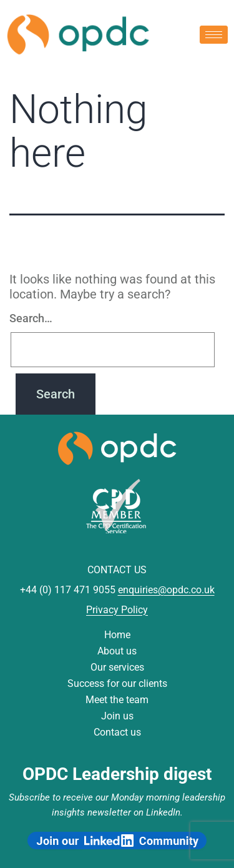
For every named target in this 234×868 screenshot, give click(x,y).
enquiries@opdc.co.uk (166, 590)
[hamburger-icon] (214, 35)
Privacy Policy (117, 610)
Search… (31, 318)
